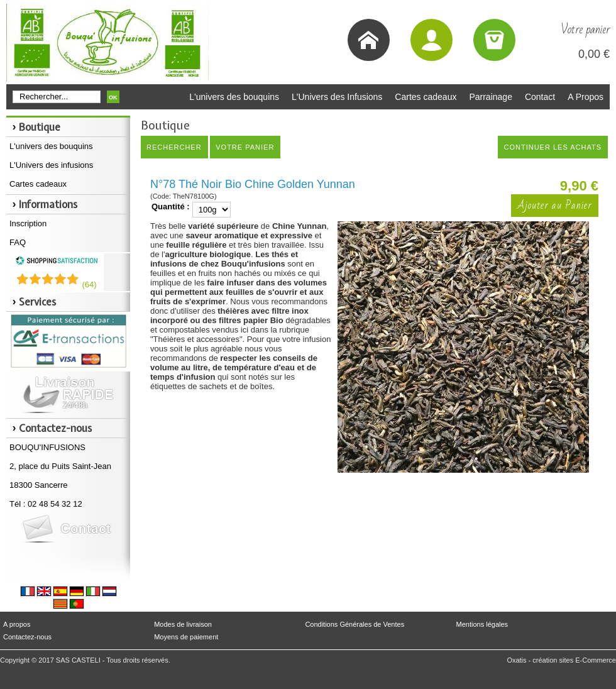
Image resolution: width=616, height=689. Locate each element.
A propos (17, 624)
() (89, 284)
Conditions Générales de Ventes (355, 624)
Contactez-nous (27, 637)
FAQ (18, 242)
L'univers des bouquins (234, 97)
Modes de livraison (183, 624)
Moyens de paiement (186, 637)
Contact (540, 97)
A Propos (586, 97)
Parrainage (491, 97)
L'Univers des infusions (51, 165)
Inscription (28, 223)
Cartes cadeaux (426, 97)
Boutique (40, 127)
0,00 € (594, 54)
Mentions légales (482, 624)
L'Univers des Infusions (337, 97)
